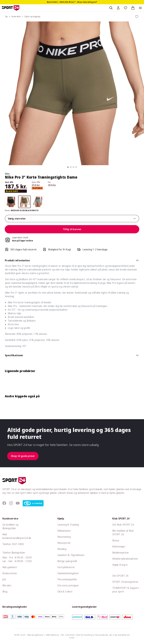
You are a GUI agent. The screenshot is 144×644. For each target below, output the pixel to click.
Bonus (116, 540)
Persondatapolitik (67, 579)
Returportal (64, 543)
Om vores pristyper (68, 585)
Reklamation (64, 531)
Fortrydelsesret (66, 567)
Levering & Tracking (68, 525)
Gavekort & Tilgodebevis (71, 555)
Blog (5, 592)
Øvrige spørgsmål (67, 561)
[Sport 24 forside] (11, 8)
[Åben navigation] (140, 8)
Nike (7, 174)
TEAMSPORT (120, 588)
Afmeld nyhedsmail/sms (125, 559)
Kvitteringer (119, 547)
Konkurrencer (10, 573)
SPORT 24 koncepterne (125, 582)
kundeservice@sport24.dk (17, 538)
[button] (68, 167)
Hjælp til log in (120, 565)
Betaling (62, 549)
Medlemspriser (121, 553)
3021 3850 (18, 544)
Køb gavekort (10, 567)
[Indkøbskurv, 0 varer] (133, 8)
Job (4, 579)
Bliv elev (7, 585)
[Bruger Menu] (118, 8)
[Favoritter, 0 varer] (126, 8)
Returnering (64, 537)
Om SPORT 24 (120, 576)
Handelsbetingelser (68, 573)
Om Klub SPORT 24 (123, 525)
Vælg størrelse (72, 219)
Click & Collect (65, 592)
